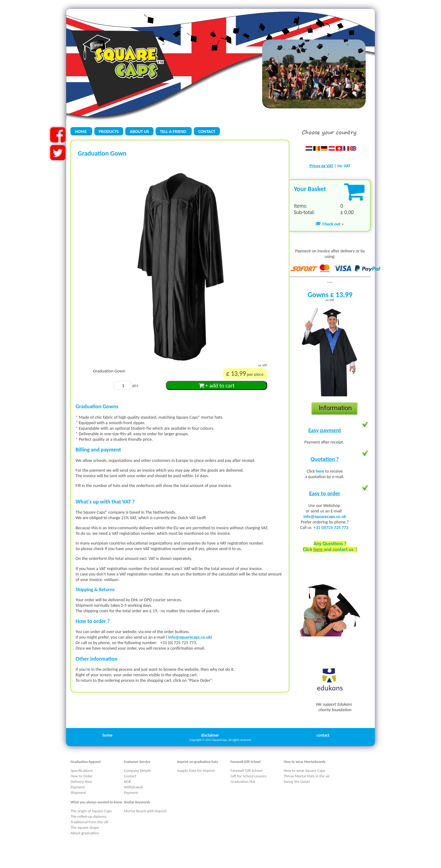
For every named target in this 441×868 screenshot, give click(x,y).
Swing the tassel (297, 781)
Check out (328, 224)
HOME (81, 131)
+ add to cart (217, 385)
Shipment (78, 793)
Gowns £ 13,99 (330, 294)
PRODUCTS (109, 131)
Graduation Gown (109, 371)
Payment (77, 787)
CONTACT (207, 131)
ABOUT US (139, 131)
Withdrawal (133, 787)
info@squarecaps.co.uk (189, 637)
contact (323, 735)
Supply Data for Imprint (196, 770)
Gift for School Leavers (248, 776)
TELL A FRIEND (173, 131)
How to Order (81, 776)
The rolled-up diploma (88, 816)
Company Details (137, 770)
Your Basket (310, 189)
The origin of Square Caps (91, 811)
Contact (130, 776)
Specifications (81, 770)
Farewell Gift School (246, 770)
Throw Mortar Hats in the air (307, 776)
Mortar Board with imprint (145, 811)
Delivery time (81, 781)
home (107, 735)
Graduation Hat (243, 781)
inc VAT (344, 166)
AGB (127, 781)
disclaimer (210, 735)
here (320, 471)
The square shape (85, 827)
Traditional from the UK (89, 822)
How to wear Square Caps (304, 770)
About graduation (85, 833)
